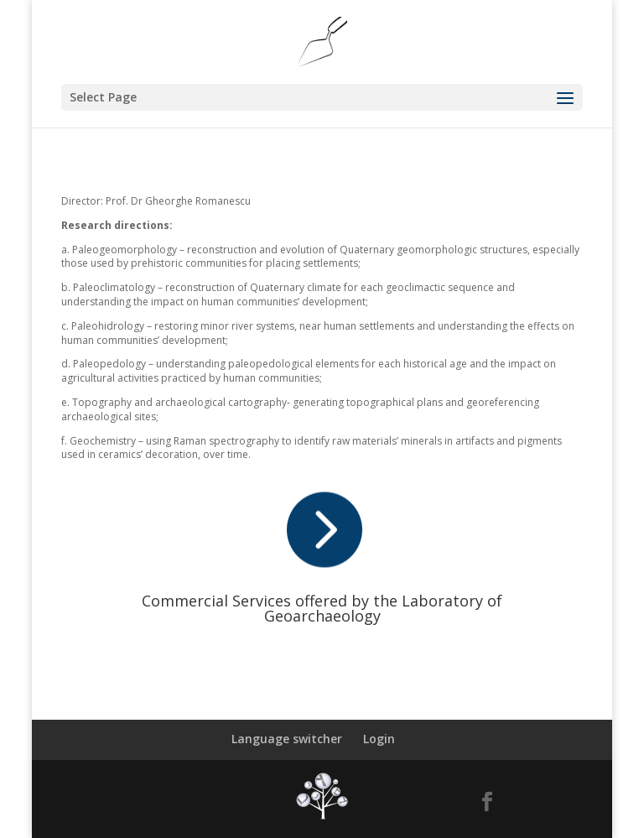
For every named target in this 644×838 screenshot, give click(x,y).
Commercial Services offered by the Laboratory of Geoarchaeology (322, 608)
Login (379, 739)
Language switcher (287, 739)
